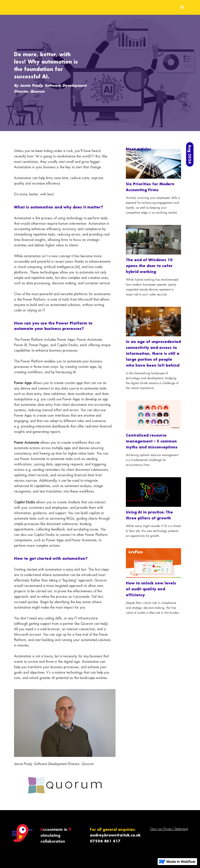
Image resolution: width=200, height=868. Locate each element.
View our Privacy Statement (169, 829)
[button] (182, 7)
